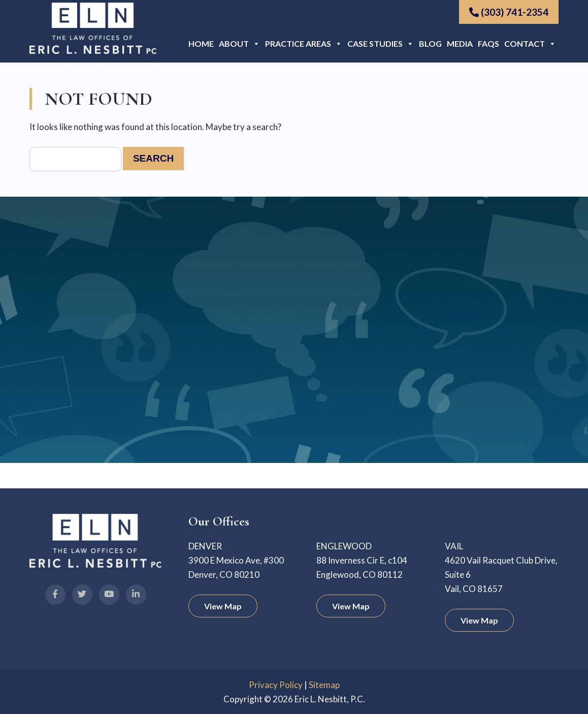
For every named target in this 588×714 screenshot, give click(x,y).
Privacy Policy (276, 685)
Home (201, 43)
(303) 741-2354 (509, 12)
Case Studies (381, 43)
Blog (430, 43)
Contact (530, 43)
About (239, 43)
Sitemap (324, 685)
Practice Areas (304, 43)
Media (460, 43)
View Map (223, 606)
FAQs (488, 43)
